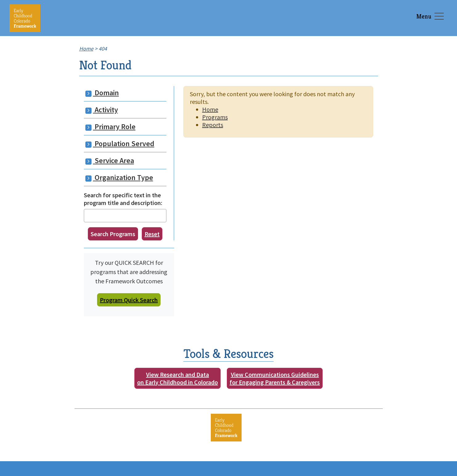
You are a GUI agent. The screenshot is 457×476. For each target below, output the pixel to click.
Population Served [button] (120, 144)
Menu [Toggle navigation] (430, 16)
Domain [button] (102, 93)
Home (210, 109)
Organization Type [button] (119, 177)
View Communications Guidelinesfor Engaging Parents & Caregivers (275, 378)
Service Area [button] (110, 160)
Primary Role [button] (110, 127)
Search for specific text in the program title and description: (123, 199)
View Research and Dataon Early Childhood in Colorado (177, 378)
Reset (152, 234)
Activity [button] (102, 110)
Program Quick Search (129, 300)
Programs (215, 117)
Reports (213, 125)
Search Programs (113, 234)
